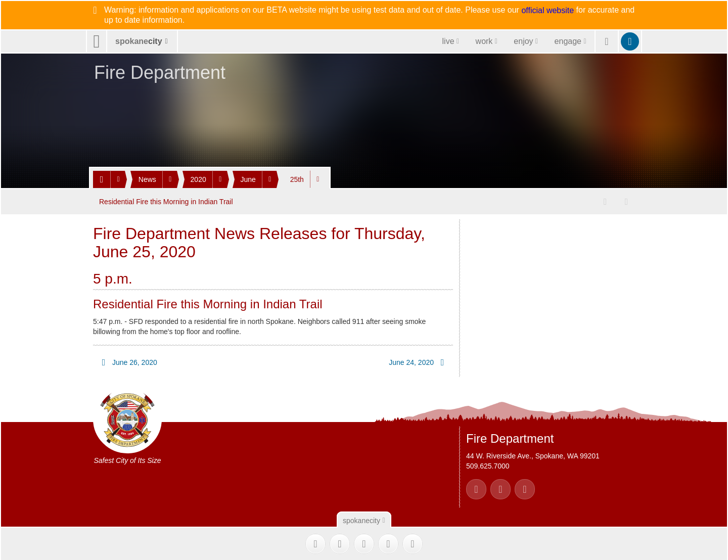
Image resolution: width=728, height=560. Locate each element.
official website (548, 11)
